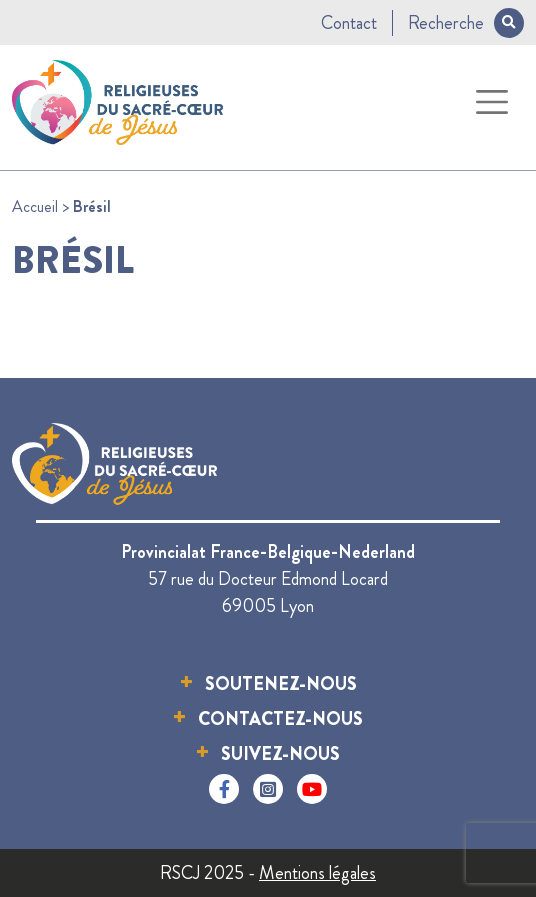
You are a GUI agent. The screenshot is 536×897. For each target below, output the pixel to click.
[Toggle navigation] (492, 102)
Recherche (466, 23)
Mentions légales (317, 873)
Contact (349, 23)
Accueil (35, 206)
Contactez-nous (280, 719)
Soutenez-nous (281, 684)
